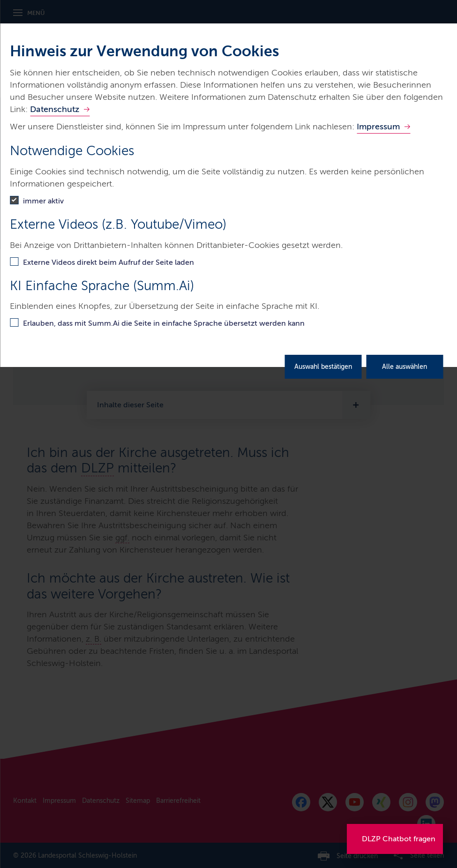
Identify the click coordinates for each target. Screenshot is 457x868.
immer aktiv (43, 201)
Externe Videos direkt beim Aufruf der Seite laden (109, 262)
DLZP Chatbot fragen (399, 839)
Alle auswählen (405, 367)
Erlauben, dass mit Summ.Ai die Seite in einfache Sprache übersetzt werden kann (164, 323)
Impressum (378, 127)
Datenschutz (55, 109)
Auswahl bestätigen (323, 367)
